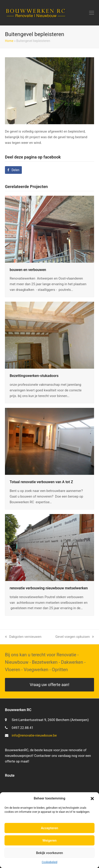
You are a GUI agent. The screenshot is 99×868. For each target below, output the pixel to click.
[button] (92, 799)
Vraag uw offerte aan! (49, 685)
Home (9, 41)
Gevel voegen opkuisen (75, 637)
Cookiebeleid (50, 862)
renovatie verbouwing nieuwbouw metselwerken (49, 588)
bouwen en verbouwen (28, 270)
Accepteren (50, 828)
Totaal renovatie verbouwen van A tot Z (41, 482)
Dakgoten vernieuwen (23, 637)
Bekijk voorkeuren (49, 853)
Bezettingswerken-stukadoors (34, 376)
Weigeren (50, 840)
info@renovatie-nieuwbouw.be (34, 735)
